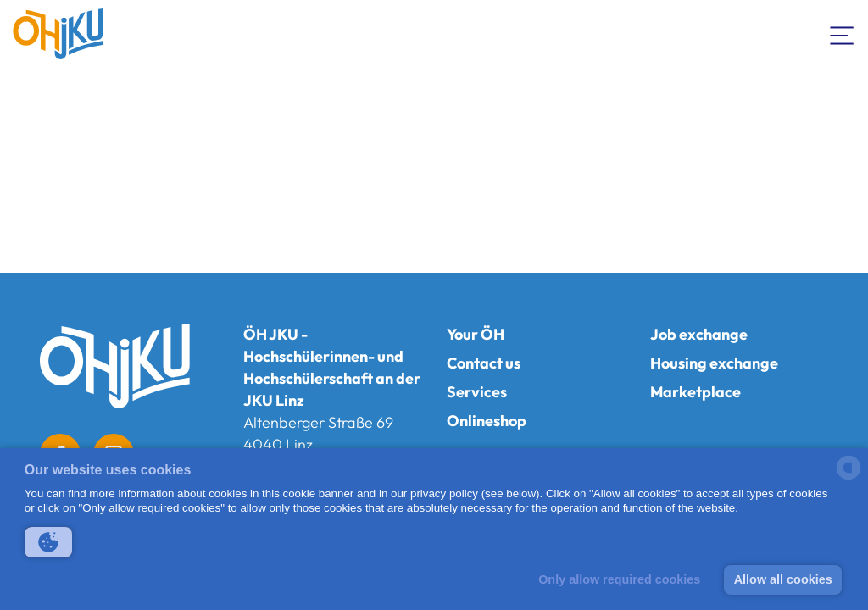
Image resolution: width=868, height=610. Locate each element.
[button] (48, 542)
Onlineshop (487, 421)
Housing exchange (714, 363)
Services (477, 392)
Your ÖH (476, 334)
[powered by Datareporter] (849, 478)
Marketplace (696, 392)
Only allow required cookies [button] (619, 579)
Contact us (484, 363)
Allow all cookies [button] (783, 579)
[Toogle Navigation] (843, 34)
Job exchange (699, 334)
